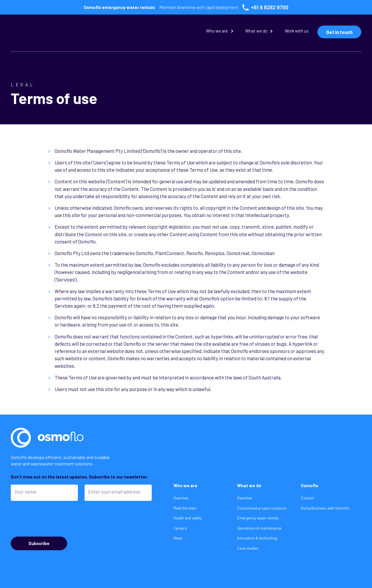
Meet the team (185, 508)
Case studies (248, 548)
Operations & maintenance (259, 528)
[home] (61, 32)
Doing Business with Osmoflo (325, 508)
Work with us (297, 31)
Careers (180, 528)
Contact (307, 498)
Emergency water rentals (258, 518)
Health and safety (188, 518)
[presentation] (55, 519)
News (178, 538)
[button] (220, 32)
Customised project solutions (262, 508)
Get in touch (339, 32)
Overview (181, 498)
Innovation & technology (257, 538)
